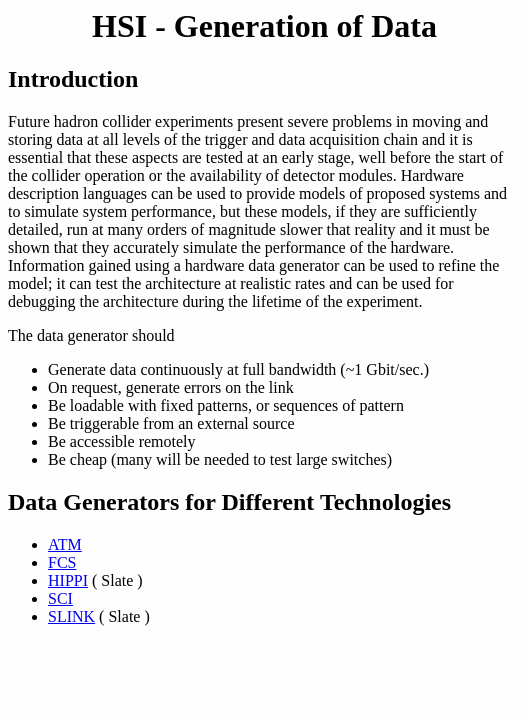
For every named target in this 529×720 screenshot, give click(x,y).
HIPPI (68, 580)
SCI (60, 598)
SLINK (71, 616)
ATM (65, 544)
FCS (62, 562)
